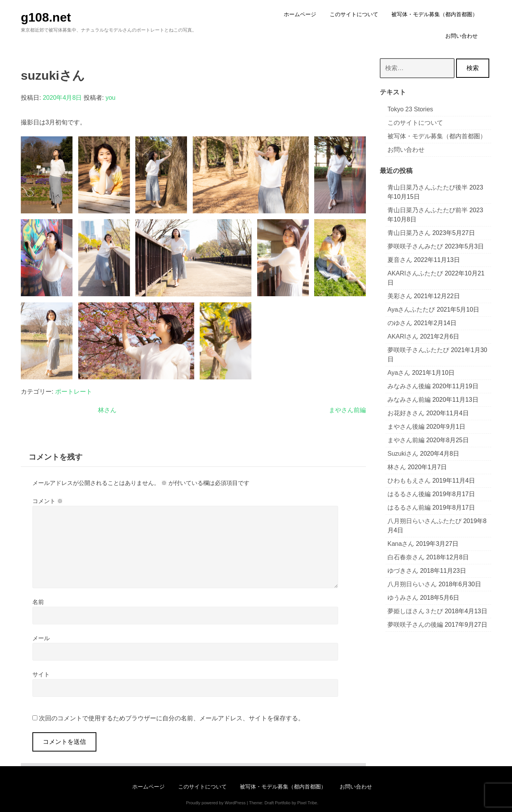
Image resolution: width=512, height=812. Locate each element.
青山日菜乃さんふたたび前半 (428, 210)
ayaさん (399, 373)
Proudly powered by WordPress (216, 803)
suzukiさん (403, 454)
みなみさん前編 (409, 400)
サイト (41, 674)
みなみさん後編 (409, 386)
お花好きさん (406, 413)
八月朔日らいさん (412, 584)
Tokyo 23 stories (410, 109)
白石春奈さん (406, 557)
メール (41, 638)
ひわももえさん (409, 481)
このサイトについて (415, 123)
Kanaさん (401, 544)
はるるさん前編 (409, 507)
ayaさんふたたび (411, 310)
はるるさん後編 (409, 494)
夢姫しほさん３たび (415, 611)
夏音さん (400, 260)
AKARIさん (403, 336)
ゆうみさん (403, 598)
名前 (38, 602)
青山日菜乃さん (409, 233)
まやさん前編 (347, 410)
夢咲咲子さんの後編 (415, 625)
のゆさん (400, 323)
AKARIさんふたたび (415, 273)
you (111, 98)
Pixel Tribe (307, 803)
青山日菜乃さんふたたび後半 (428, 187)
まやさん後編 (406, 427)
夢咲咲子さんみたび (415, 246)
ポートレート (74, 392)
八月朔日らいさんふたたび (424, 521)
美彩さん (400, 296)
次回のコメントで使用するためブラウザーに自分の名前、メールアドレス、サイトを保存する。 (172, 718)
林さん (107, 410)
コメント (48, 501)
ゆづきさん (403, 571)
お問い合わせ (406, 150)
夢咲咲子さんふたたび (418, 350)
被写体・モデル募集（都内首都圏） (437, 136)
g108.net (46, 17)
